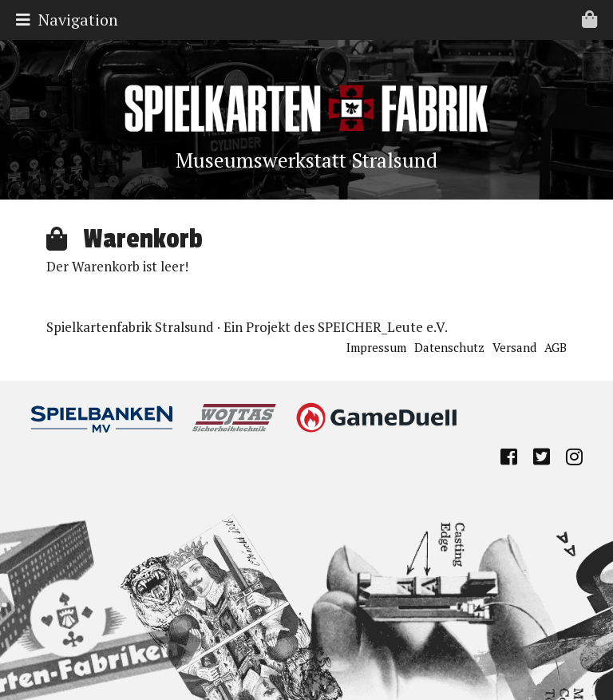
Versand (514, 347)
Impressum (376, 347)
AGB (556, 347)
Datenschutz (449, 347)
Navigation (310, 20)
